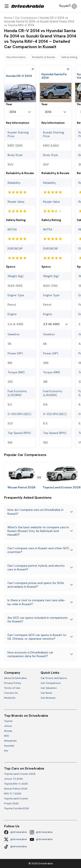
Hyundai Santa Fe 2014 (54, 76)
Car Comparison (26, 18)
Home (8, 18)
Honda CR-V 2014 (19, 76)
